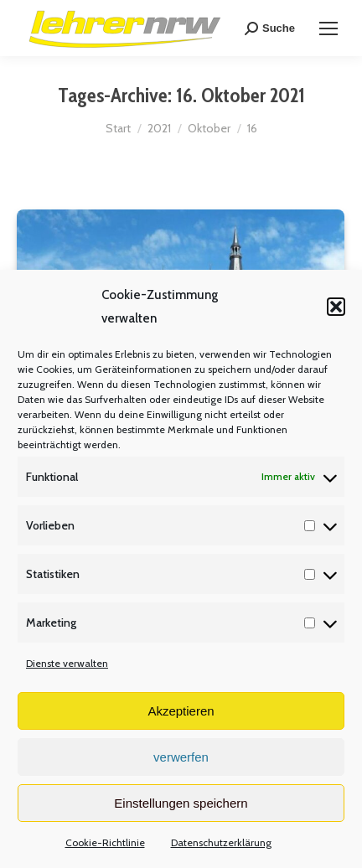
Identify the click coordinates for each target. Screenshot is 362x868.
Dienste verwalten (67, 663)
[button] (336, 307)
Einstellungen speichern (181, 803)
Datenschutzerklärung (221, 842)
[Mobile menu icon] (328, 28)
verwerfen (181, 757)
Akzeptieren (181, 711)
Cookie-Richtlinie (105, 842)
